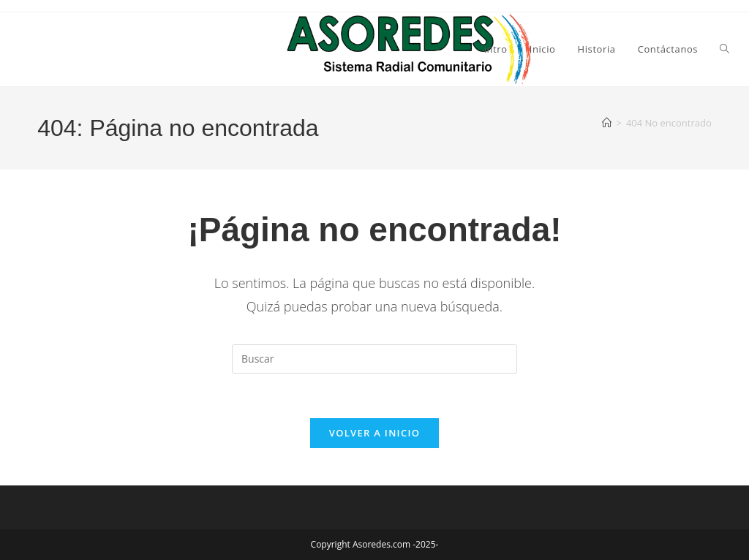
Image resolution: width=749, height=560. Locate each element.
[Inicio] (607, 123)
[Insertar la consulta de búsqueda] (374, 359)
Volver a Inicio (374, 433)
